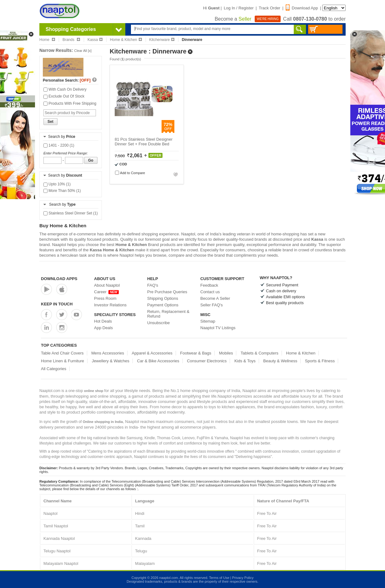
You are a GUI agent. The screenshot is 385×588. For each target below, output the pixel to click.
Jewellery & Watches (111, 361)
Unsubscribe (158, 323)
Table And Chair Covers (62, 353)
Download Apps (59, 279)
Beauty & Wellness (280, 361)
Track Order (270, 8)
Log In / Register (239, 8)
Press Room (105, 298)
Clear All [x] (83, 51)
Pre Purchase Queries (167, 292)
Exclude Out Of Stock (64, 96)
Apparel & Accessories (152, 353)
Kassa (95, 40)
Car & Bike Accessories (158, 361)
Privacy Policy (243, 578)
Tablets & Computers (260, 353)
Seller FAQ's (212, 305)
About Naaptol (107, 285)
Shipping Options (163, 298)
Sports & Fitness (320, 361)
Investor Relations (110, 305)
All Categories (54, 369)
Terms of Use (219, 578)
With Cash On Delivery (65, 89)
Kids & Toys (245, 361)
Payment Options (163, 305)
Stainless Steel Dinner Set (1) (71, 213)
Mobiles (226, 353)
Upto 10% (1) (57, 184)
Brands (71, 40)
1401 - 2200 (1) (59, 145)
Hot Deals (103, 321)
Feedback (209, 285)
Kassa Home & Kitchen (112, 250)
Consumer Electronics (207, 361)
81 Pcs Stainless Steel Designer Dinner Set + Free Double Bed (144, 142)
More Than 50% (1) (62, 191)
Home (47, 40)
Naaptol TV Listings (218, 328)
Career (106, 292)
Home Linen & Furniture (62, 361)
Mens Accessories (108, 353)
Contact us (210, 292)
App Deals (103, 328)
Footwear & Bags (196, 353)
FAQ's (153, 285)
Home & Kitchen (126, 40)
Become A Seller (215, 298)
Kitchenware (162, 40)
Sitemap (208, 321)
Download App (302, 8)
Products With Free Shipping (70, 103)
